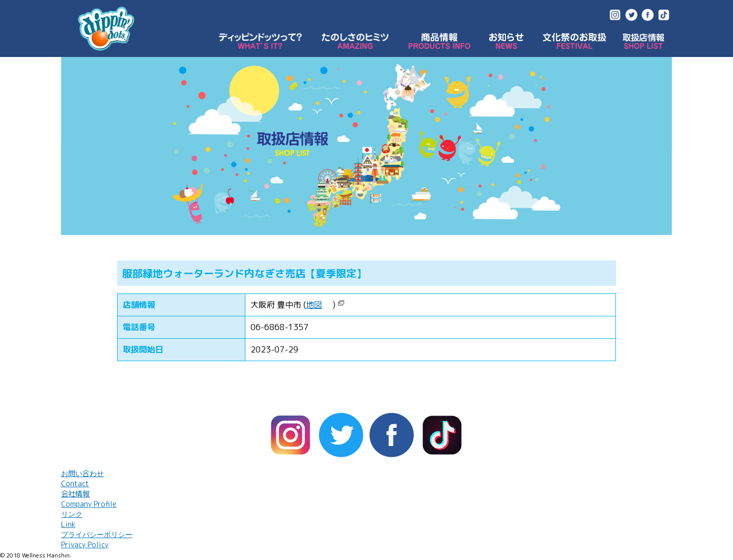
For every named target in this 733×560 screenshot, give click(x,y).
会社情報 (89, 499)
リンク (72, 519)
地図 (314, 305)
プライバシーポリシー (97, 539)
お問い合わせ (82, 478)
